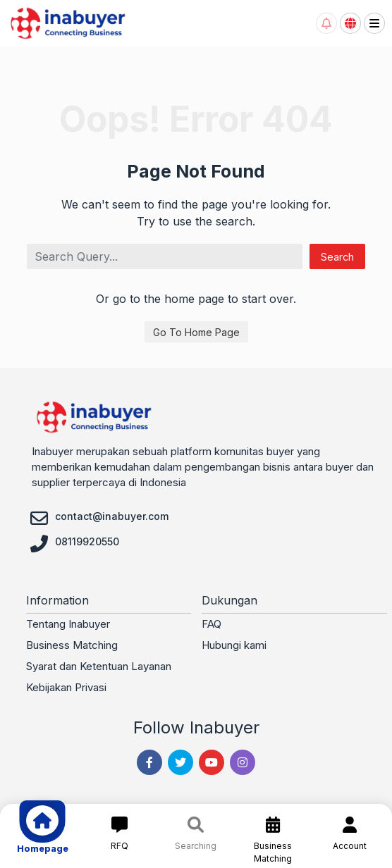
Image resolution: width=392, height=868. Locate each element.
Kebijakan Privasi (66, 687)
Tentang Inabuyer (68, 624)
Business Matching (72, 645)
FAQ (212, 624)
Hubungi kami (234, 645)
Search (337, 257)
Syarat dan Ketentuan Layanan (99, 666)
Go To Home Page (196, 332)
